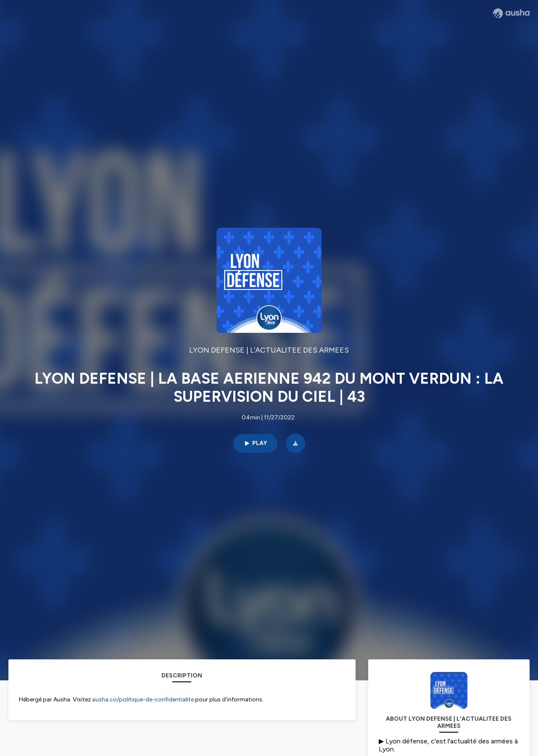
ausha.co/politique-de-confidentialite (143, 699)
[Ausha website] (511, 13)
